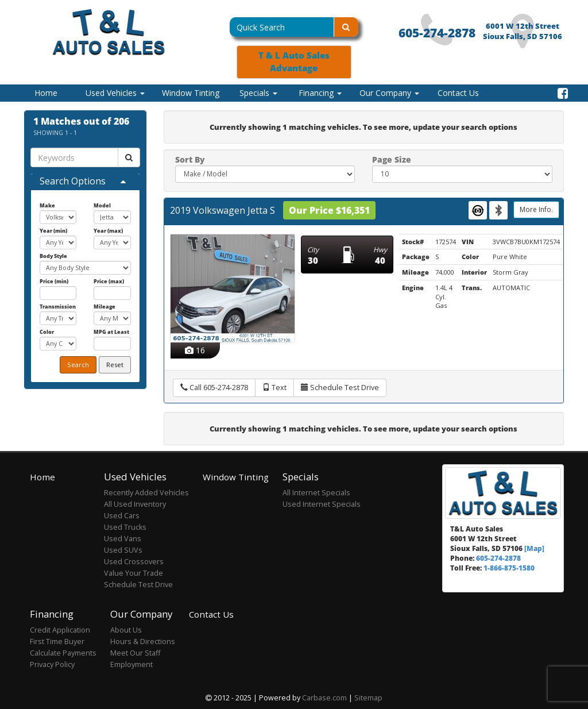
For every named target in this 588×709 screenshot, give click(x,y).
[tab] (85, 182)
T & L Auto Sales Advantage (294, 62)
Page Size (392, 159)
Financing (320, 93)
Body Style (53, 256)
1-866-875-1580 (509, 568)
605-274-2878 (437, 33)
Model (102, 205)
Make (47, 205)
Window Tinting (191, 93)
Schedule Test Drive (138, 585)
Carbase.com (324, 698)
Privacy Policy (52, 664)
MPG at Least (111, 332)
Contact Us (458, 93)
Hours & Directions (143, 641)
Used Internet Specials (322, 504)
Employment (131, 664)
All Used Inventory (135, 504)
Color (47, 332)
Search (78, 365)
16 (195, 350)
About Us (126, 630)
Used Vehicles (115, 93)
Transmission (58, 307)
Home (46, 93)
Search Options (73, 181)
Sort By (190, 159)
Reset (115, 365)
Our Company (389, 93)
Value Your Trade (134, 573)
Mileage (105, 307)
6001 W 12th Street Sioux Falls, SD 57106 (523, 31)
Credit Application (60, 630)
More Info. (536, 209)
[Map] (534, 548)
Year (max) (108, 231)
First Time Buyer (57, 641)
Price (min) (54, 281)
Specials (258, 93)
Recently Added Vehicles (146, 493)
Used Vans (123, 539)
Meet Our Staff (135, 653)
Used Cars (122, 516)
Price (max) (109, 281)
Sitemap (368, 698)
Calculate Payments (63, 653)
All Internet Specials (316, 493)
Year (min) (53, 231)
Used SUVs (123, 550)
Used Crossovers (134, 562)
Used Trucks (125, 527)
